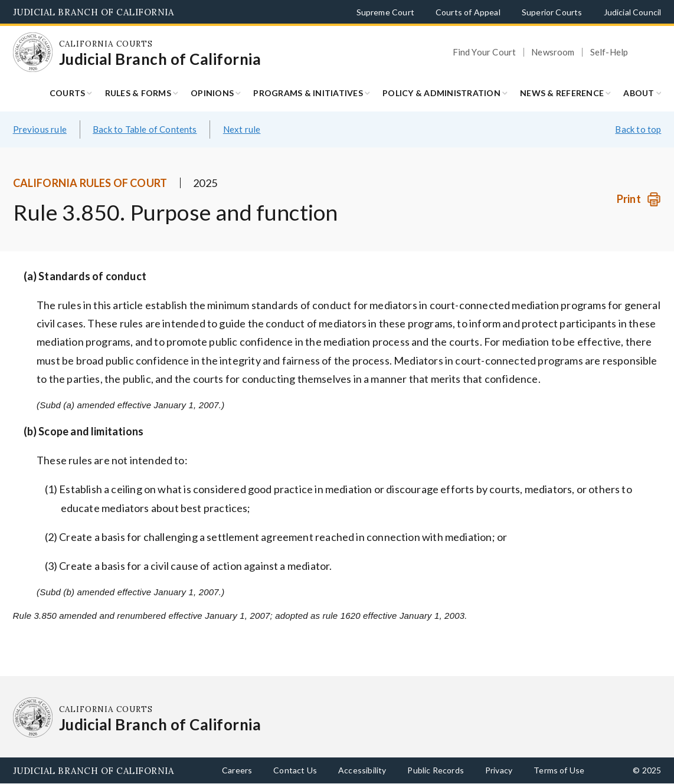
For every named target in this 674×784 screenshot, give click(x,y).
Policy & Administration (441, 93)
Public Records (436, 770)
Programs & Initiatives (308, 93)
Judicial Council (633, 12)
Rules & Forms (138, 93)
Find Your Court (485, 52)
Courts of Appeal (468, 12)
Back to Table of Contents (145, 129)
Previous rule (40, 129)
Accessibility (362, 770)
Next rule (242, 129)
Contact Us (295, 770)
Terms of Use (559, 770)
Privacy (499, 770)
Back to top (638, 129)
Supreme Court (385, 12)
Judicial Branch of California (94, 12)
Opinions (212, 93)
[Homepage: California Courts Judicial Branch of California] (33, 53)
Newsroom (553, 52)
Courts (68, 93)
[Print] (639, 199)
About (639, 93)
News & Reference (562, 93)
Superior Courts (552, 12)
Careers (237, 770)
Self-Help (609, 52)
